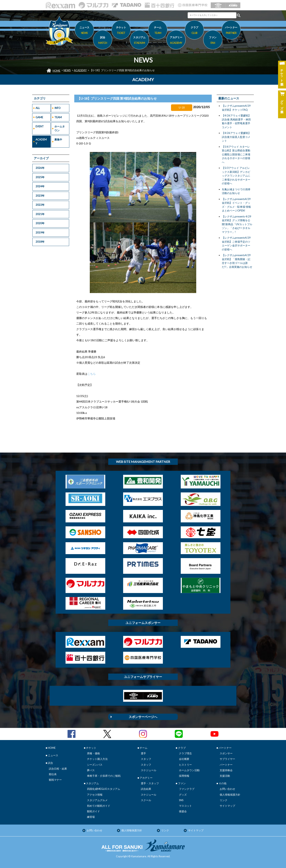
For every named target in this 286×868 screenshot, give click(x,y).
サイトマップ (227, 806)
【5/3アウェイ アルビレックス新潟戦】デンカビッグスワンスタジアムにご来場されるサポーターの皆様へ (236, 176)
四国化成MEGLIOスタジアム (104, 789)
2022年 (40, 205)
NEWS (67, 70)
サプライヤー (227, 759)
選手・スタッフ (150, 783)
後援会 (183, 811)
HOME (57, 71)
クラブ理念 (185, 753)
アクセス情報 (95, 795)
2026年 (40, 168)
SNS (181, 800)
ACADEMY (80, 70)
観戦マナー (55, 780)
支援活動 (225, 776)
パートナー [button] (231, 31)
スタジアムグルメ (97, 800)
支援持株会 (226, 770)
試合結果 (146, 789)
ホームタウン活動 (189, 770)
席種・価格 (93, 753)
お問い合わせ (227, 789)
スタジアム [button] (139, 41)
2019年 (40, 233)
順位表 (53, 774)
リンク (224, 800)
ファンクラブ (187, 789)
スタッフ (146, 759)
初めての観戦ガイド (99, 806)
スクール (146, 800)
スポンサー (226, 753)
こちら (92, 374)
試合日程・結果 (58, 769)
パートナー (226, 765)
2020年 (40, 223)
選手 (143, 753)
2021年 (40, 214)
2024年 (40, 186)
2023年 (40, 196)
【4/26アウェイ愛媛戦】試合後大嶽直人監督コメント (236, 137)
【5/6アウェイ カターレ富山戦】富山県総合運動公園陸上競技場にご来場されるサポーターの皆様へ (236, 154)
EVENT (40, 126)
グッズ (183, 795)
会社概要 (184, 759)
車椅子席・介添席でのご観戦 (104, 776)
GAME (39, 117)
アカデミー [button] (176, 41)
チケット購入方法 (97, 759)
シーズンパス (95, 765)
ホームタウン (60, 128)
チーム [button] (158, 31)
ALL (38, 108)
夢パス (91, 770)
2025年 (40, 177)
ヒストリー (185, 765)
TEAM (58, 117)
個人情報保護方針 (230, 795)
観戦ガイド (93, 811)
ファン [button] (213, 41)
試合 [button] (103, 41)
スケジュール (149, 770)
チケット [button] (121, 31)
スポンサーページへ (143, 717)
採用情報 (184, 776)
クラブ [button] (194, 31)
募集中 (58, 139)
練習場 (91, 817)
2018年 (40, 242)
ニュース (84, 31)
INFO (57, 108)
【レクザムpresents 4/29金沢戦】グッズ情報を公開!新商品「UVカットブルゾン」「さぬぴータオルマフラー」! (237, 224)
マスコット (185, 806)
